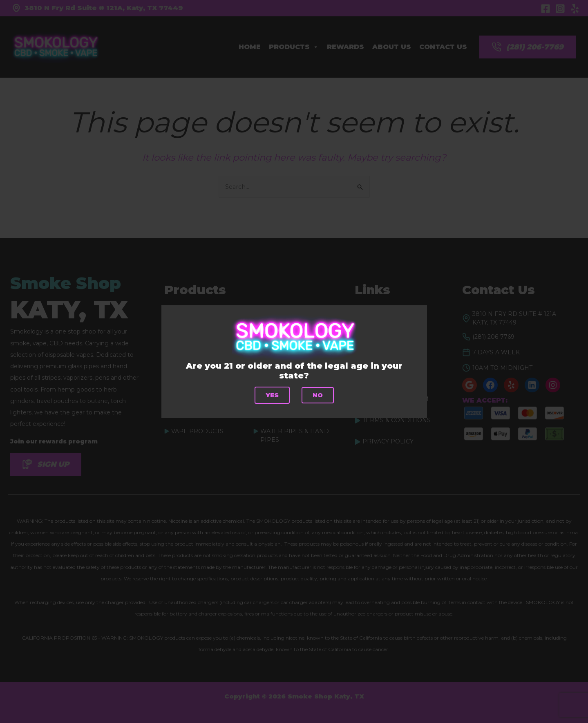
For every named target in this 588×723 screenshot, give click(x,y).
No (317, 395)
